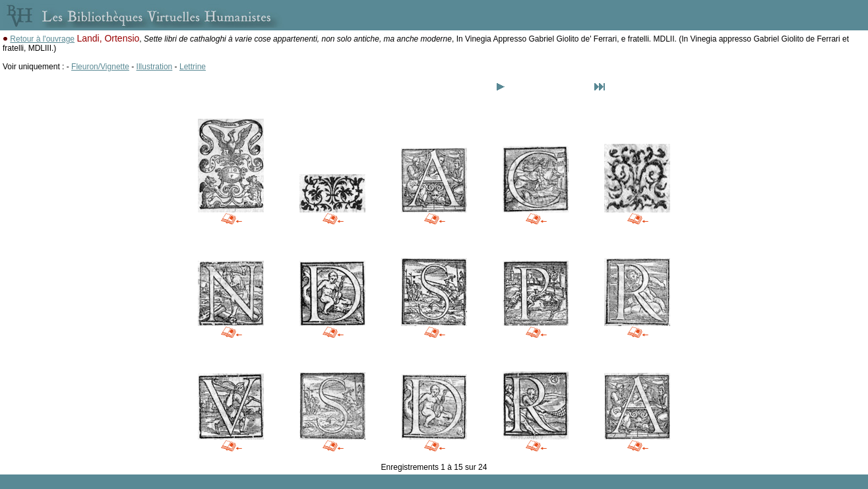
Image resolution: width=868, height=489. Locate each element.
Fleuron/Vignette (100, 67)
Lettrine (193, 67)
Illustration (155, 67)
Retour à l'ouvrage (42, 39)
